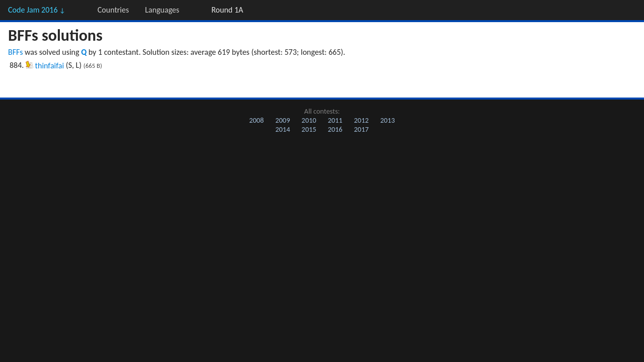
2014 (283, 129)
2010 (309, 120)
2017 (361, 129)
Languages (162, 10)
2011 (335, 120)
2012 (361, 120)
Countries (113, 10)
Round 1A (227, 10)
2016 (335, 129)
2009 (283, 120)
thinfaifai (50, 66)
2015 (309, 129)
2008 (256, 120)
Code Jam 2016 (37, 10)
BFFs (15, 52)
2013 (388, 120)
